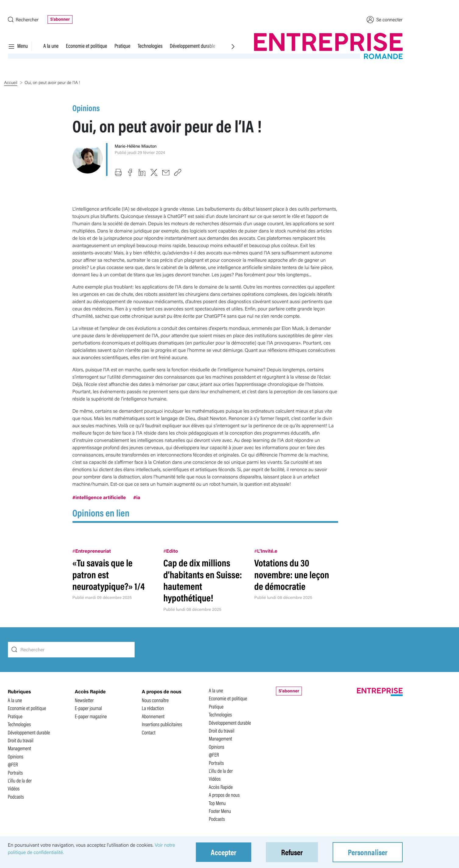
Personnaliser (368, 852)
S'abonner (60, 19)
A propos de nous (224, 795)
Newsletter (84, 700)
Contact (149, 732)
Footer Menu (220, 811)
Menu (18, 46)
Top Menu (217, 803)
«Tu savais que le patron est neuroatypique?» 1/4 (109, 574)
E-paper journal (88, 708)
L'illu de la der (20, 780)
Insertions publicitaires (162, 724)
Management (20, 748)
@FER (13, 764)
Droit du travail (21, 740)
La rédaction (153, 708)
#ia (137, 497)
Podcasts (16, 797)
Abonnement (153, 716)
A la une (51, 46)
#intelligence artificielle (99, 497)
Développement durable (193, 46)
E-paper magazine (91, 716)
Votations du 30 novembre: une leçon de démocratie (292, 574)
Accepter (224, 852)
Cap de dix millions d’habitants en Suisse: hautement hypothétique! (203, 580)
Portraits (15, 773)
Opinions (86, 108)
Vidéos (14, 788)
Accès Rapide (221, 787)
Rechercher (23, 19)
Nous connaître (155, 700)
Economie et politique (86, 46)
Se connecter (385, 19)
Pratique (122, 46)
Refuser (292, 852)
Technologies (150, 46)
